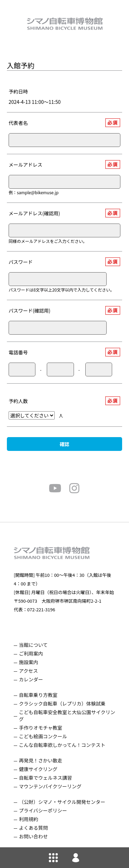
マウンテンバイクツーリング (50, 786)
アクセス (28, 671)
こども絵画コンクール (43, 736)
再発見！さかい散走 (41, 760)
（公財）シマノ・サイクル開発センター (62, 802)
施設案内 (29, 662)
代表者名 (18, 123)
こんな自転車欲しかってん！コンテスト (62, 745)
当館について (33, 645)
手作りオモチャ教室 (41, 728)
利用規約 (29, 819)
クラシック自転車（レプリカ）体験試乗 (62, 703)
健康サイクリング (38, 769)
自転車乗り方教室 (38, 695)
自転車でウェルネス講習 (45, 778)
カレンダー (31, 679)
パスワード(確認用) (29, 310)
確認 (65, 444)
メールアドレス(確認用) (34, 213)
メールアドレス (25, 165)
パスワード (21, 262)
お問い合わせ (33, 836)
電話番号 (18, 352)
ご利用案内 (31, 653)
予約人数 (18, 401)
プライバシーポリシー (43, 810)
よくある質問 (33, 828)
